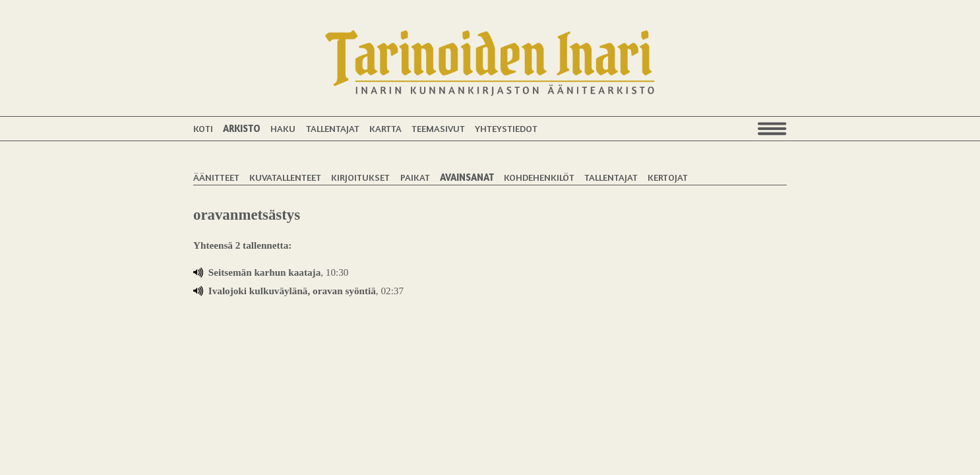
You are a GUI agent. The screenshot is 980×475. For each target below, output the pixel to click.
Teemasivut (438, 128)
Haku (283, 128)
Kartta (385, 128)
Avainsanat (467, 177)
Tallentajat (333, 128)
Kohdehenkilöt (539, 177)
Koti (203, 128)
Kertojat (668, 177)
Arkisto (242, 128)
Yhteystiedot (506, 128)
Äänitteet (216, 177)
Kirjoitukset (360, 177)
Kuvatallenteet (285, 177)
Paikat (415, 177)
